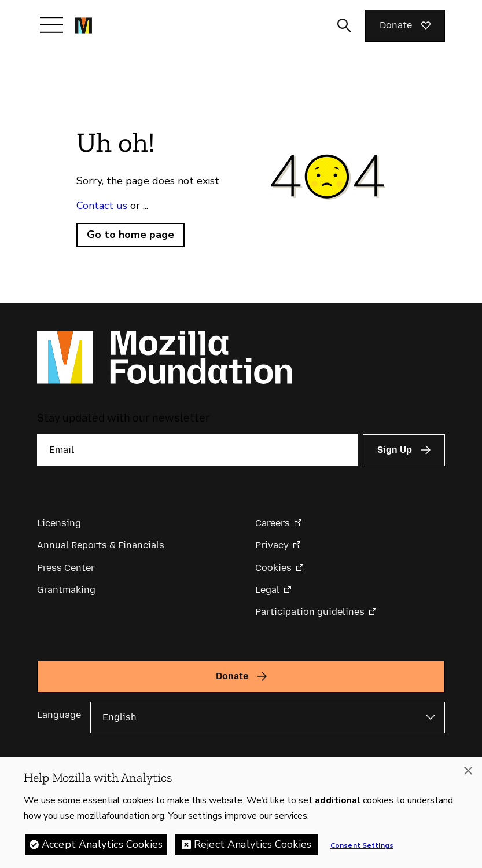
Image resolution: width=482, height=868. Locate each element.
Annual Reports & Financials (101, 545)
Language (59, 715)
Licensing (59, 523)
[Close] (468, 772)
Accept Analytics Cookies (102, 846)
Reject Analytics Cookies (253, 846)
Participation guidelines (310, 612)
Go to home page (130, 235)
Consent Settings (362, 847)
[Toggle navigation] (51, 25)
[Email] (198, 450)
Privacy (272, 545)
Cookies (273, 568)
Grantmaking (66, 590)
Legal (267, 590)
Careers (273, 523)
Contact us (102, 206)
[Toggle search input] (344, 25)
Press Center (66, 568)
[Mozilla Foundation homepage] (84, 25)
